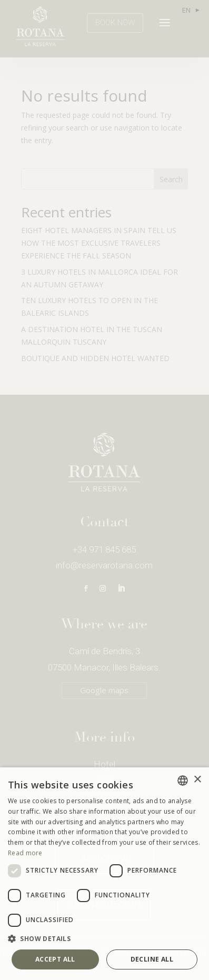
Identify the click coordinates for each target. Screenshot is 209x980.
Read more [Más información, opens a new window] (25, 853)
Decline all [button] (152, 959)
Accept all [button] (55, 959)
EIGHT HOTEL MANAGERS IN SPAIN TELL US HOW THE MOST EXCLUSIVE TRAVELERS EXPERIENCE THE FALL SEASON (99, 243)
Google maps (104, 690)
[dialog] (105, 874)
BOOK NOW (115, 23)
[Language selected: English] (190, 10)
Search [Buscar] (171, 179)
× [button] (197, 780)
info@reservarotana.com (104, 565)
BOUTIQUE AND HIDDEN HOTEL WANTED (95, 358)
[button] (105, 939)
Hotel (105, 764)
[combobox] (183, 781)
